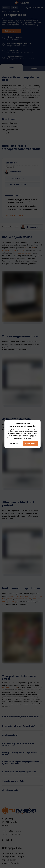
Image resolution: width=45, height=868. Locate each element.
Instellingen (15, 443)
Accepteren (30, 443)
